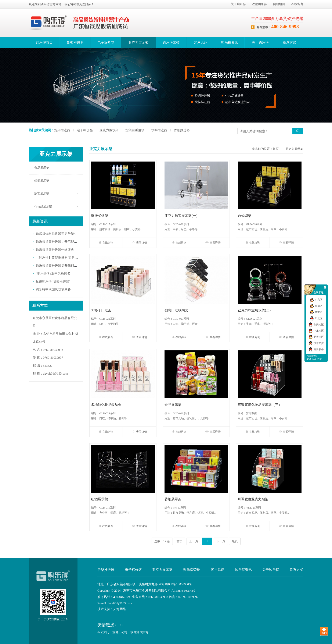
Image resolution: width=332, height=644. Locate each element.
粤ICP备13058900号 (178, 584)
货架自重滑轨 (135, 130)
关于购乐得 (238, 4)
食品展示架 (42, 168)
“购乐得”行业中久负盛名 (53, 273)
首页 (276, 149)
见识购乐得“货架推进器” (53, 282)
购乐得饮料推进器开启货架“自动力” (61, 234)
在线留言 (297, 4)
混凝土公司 (120, 632)
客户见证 (200, 43)
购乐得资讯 (230, 43)
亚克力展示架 (138, 43)
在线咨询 (106, 243)
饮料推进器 (159, 130)
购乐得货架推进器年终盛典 (55, 250)
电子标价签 (106, 43)
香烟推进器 (182, 130)
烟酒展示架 (42, 181)
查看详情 (140, 243)
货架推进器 (75, 43)
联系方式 (289, 43)
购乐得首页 (44, 43)
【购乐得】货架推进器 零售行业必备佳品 (65, 258)
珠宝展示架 (42, 194)
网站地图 (279, 4)
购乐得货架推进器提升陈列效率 (58, 266)
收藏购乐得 (259, 4)
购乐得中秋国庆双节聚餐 (53, 289)
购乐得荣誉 (171, 43)
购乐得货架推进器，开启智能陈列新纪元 (64, 242)
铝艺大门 (103, 632)
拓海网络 (120, 609)
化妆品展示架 (43, 207)
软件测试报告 (139, 632)
